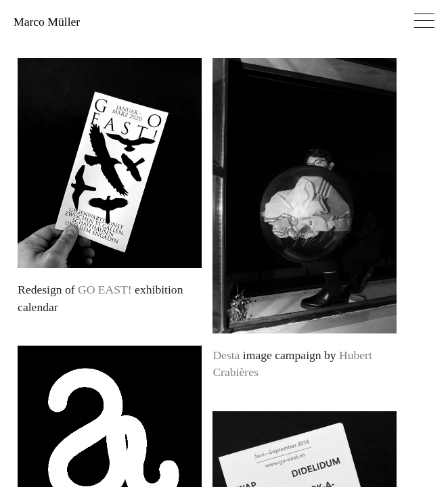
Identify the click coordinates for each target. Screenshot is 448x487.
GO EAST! (105, 289)
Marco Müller (47, 22)
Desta (226, 355)
